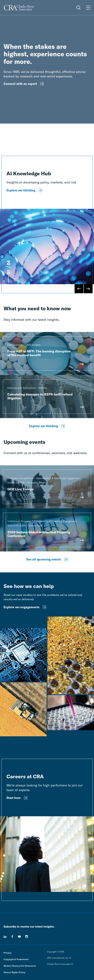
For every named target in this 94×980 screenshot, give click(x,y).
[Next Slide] (88, 289)
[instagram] (27, 937)
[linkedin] (5, 937)
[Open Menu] (88, 8)
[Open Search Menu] (79, 8)
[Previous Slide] (79, 289)
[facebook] (12, 937)
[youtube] (19, 937)
